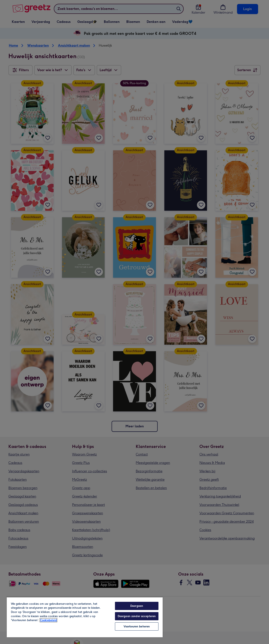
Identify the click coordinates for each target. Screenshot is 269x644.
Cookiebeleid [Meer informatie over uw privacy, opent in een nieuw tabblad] (48, 620)
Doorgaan (137, 606)
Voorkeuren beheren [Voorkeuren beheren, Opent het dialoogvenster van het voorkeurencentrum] (137, 626)
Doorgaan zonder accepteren (137, 616)
